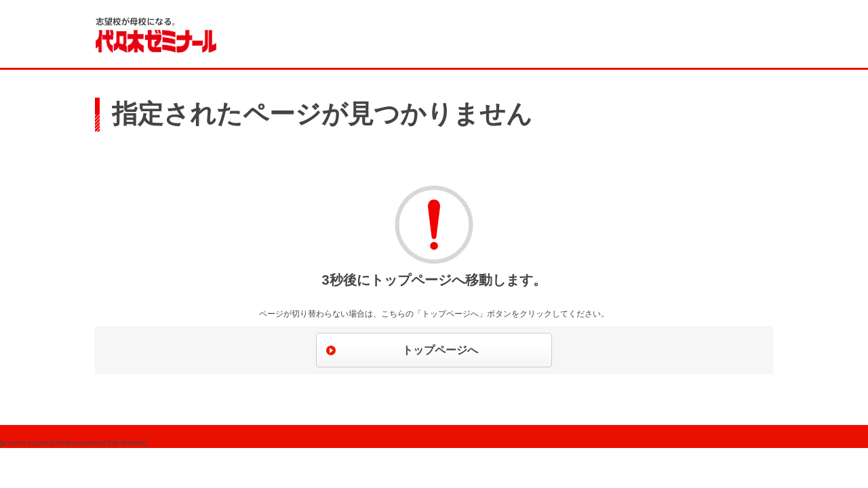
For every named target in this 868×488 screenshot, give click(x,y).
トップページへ (440, 350)
